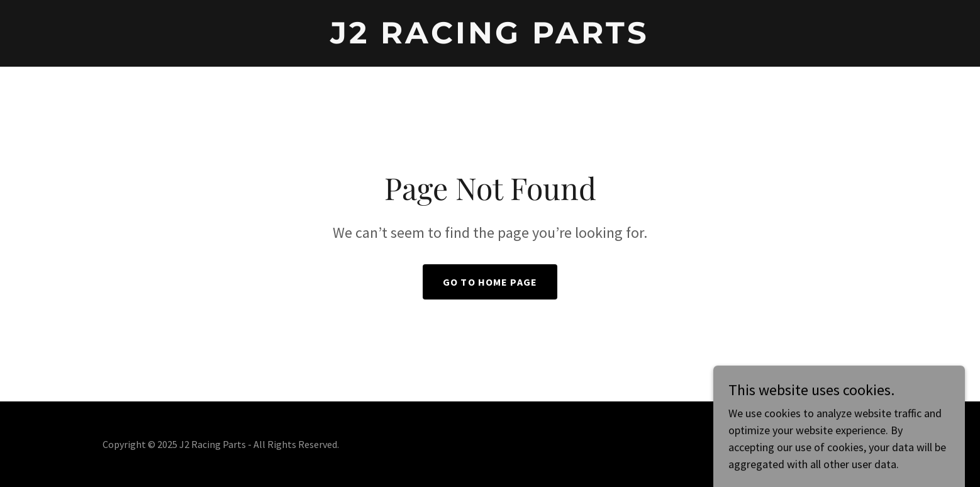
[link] (490, 39)
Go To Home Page (490, 282)
